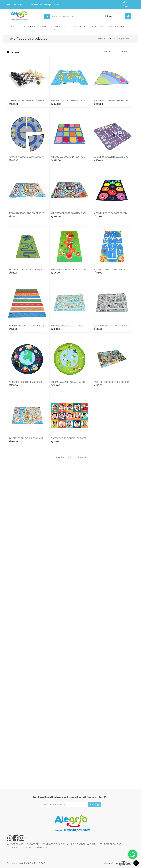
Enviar (94, 805)
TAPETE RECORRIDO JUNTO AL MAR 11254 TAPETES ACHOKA (27, 438)
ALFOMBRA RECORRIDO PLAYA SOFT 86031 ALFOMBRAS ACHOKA (27, 213)
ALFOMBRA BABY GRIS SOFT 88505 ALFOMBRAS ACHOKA (112, 326)
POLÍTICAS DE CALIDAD (110, 844)
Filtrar (13, 52)
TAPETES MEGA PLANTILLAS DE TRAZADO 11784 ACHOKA (27, 326)
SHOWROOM (33, 844)
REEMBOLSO (14, 847)
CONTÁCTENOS (42, 847)
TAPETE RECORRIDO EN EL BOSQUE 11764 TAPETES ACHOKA (27, 269)
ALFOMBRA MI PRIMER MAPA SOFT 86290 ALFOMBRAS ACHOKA (70, 101)
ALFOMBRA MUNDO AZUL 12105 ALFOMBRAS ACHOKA (112, 269)
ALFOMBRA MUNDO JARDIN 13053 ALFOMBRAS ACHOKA (70, 269)
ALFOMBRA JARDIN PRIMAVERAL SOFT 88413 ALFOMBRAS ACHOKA (70, 382)
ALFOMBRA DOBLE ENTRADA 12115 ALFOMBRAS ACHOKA (112, 157)
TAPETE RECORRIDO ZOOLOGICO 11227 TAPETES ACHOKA (112, 382)
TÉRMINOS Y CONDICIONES (55, 844)
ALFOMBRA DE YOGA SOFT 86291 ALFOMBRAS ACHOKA (112, 213)
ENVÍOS (27, 847)
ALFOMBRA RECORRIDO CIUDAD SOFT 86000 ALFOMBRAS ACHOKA (70, 213)
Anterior (102, 39)
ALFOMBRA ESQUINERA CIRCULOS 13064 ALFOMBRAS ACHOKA (27, 157)
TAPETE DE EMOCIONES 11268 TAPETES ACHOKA (70, 438)
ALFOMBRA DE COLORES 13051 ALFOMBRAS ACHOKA (70, 157)
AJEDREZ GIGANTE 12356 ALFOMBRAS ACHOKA (27, 101)
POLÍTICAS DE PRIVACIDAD (84, 844)
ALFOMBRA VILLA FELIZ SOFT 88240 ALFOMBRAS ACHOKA (70, 326)
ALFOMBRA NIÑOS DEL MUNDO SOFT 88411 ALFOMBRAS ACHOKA (27, 382)
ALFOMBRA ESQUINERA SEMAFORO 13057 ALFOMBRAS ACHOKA (112, 101)
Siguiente (124, 39)
